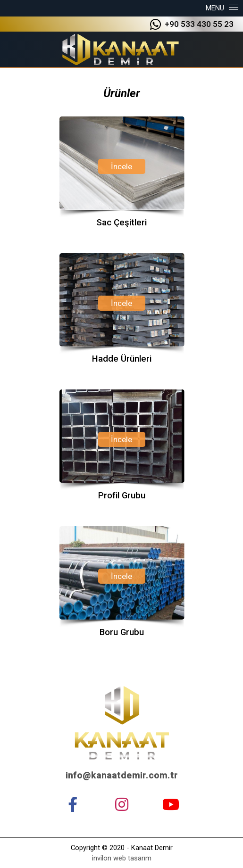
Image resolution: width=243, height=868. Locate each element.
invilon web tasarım (122, 858)
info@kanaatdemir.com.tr (122, 776)
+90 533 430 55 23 (192, 25)
